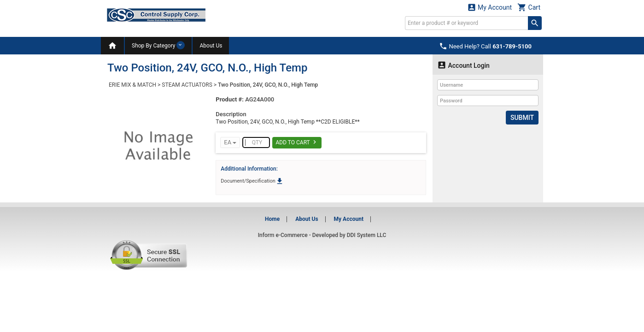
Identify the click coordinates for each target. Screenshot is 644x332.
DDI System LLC (367, 235)
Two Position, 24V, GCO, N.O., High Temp (268, 85)
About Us (211, 46)
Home (272, 219)
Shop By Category (158, 45)
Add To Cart (297, 142)
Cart (529, 7)
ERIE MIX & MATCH (132, 85)
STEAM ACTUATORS (187, 85)
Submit (522, 118)
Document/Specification (252, 181)
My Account (490, 7)
